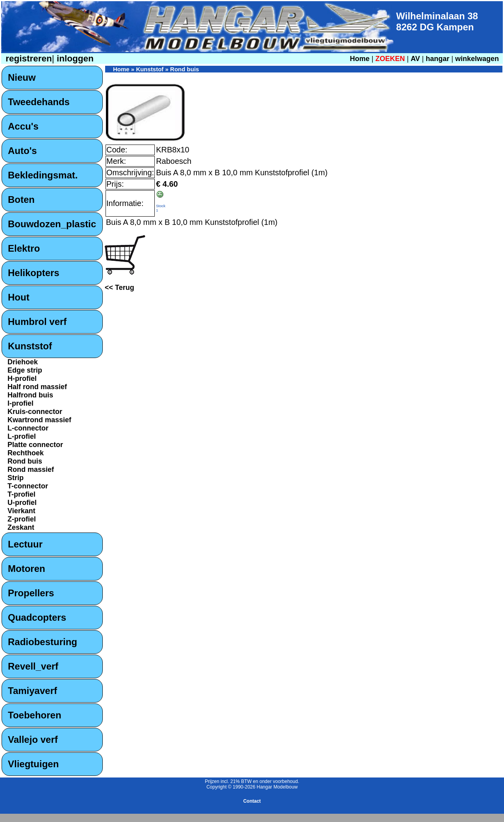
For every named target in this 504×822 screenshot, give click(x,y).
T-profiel (21, 494)
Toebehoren (35, 715)
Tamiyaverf (32, 691)
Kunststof (30, 346)
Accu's (23, 126)
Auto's (22, 151)
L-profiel (22, 436)
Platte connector (35, 445)
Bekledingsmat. (43, 175)
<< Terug (120, 288)
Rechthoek (26, 453)
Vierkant (21, 511)
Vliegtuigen (33, 764)
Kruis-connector (35, 412)
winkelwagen (477, 59)
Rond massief (31, 469)
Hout (19, 297)
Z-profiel (22, 519)
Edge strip (25, 370)
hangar (437, 59)
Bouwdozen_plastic (52, 224)
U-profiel (22, 503)
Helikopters (34, 273)
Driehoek (23, 362)
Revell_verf (33, 666)
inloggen (74, 58)
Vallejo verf (33, 739)
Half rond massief (37, 387)
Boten (21, 199)
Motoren (27, 569)
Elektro (24, 248)
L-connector (28, 428)
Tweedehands (39, 102)
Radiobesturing (43, 642)
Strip (16, 478)
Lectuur (25, 544)
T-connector (28, 486)
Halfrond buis (30, 395)
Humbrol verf (37, 322)
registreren (28, 58)
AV (416, 59)
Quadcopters (37, 617)
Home (359, 59)
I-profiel (20, 403)
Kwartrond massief (39, 420)
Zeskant (21, 527)
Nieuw (22, 77)
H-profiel (22, 379)
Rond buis (25, 461)
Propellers (31, 593)
